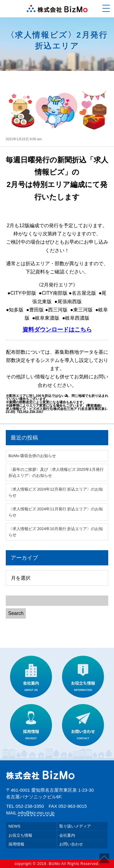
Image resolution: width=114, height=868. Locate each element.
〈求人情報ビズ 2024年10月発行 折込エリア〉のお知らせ (56, 532)
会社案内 (67, 835)
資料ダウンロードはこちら (57, 330)
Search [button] (16, 613)
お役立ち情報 (20, 835)
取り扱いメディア (75, 826)
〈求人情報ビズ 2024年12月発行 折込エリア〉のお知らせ (56, 492)
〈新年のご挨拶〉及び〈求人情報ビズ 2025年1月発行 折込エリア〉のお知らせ (56, 472)
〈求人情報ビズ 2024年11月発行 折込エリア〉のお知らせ (56, 512)
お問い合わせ (71, 844)
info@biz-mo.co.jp (36, 813)
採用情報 (16, 844)
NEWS (14, 826)
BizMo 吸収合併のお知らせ (32, 456)
